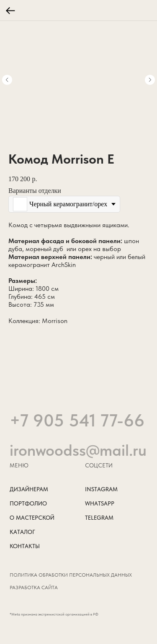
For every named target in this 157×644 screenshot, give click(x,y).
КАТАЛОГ (22, 532)
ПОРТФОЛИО (28, 504)
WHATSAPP (100, 504)
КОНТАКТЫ (25, 546)
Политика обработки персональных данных (71, 575)
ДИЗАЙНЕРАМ (29, 489)
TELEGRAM (99, 518)
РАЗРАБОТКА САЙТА (34, 588)
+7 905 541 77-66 (77, 435)
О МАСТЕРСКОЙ (32, 518)
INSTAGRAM (101, 489)
